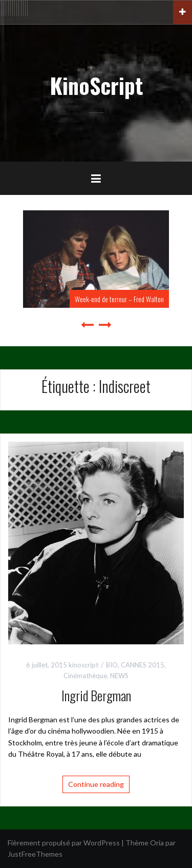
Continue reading (96, 784)
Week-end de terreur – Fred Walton (119, 299)
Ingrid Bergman (96, 695)
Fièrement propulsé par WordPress (64, 843)
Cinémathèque (85, 676)
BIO (112, 665)
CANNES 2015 (143, 665)
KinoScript (96, 85)
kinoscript (83, 665)
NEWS (119, 676)
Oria (157, 843)
